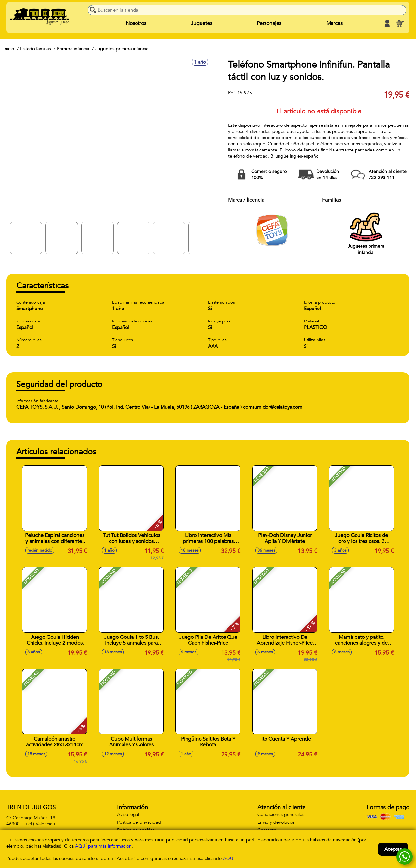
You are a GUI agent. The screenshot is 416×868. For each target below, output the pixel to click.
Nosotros (136, 23)
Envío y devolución (277, 822)
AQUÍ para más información (103, 846)
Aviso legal (128, 815)
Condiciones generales (281, 815)
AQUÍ (229, 858)
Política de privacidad (139, 822)
